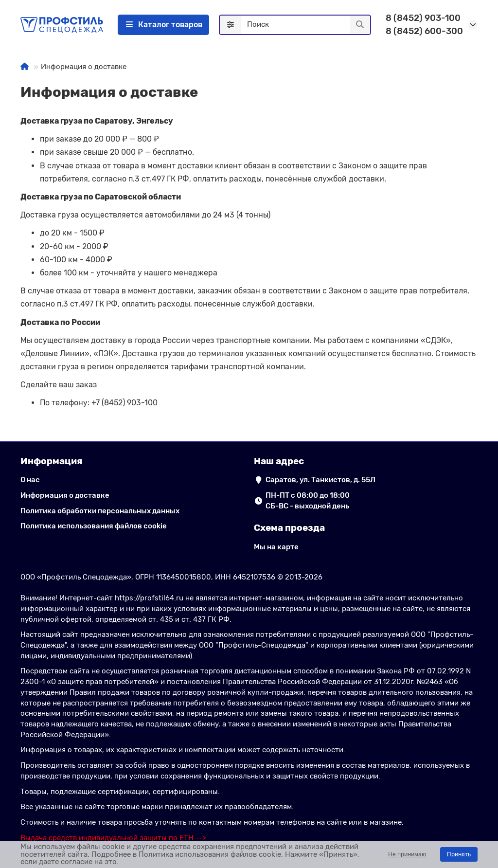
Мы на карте (276, 547)
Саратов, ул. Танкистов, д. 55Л (320, 480)
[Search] (306, 25)
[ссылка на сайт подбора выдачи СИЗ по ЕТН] (113, 838)
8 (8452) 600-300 (424, 31)
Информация (52, 461)
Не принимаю (407, 854)
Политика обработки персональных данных (100, 511)
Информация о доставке (65, 495)
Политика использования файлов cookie (94, 526)
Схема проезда (289, 528)
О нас (30, 480)
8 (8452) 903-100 (423, 18)
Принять (459, 854)
